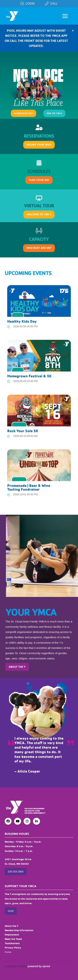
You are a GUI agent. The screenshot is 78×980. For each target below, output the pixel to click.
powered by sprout (39, 966)
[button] (65, 16)
